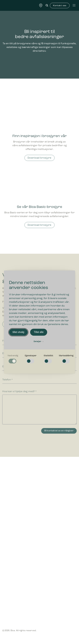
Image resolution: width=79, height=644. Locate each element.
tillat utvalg (18, 332)
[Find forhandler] (41, 5)
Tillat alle (39, 332)
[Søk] (47, 5)
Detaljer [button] (39, 342)
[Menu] (74, 5)
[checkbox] (13, 359)
